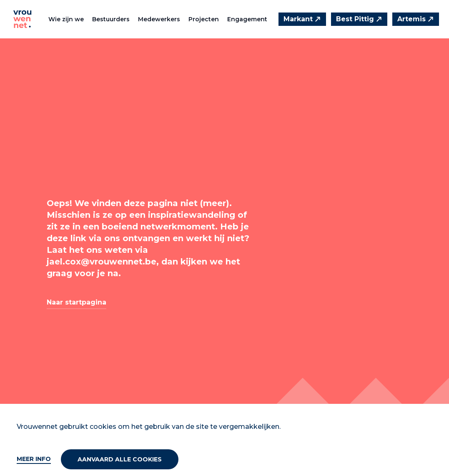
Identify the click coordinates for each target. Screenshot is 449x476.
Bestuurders (111, 19)
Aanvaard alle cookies (120, 459)
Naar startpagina (77, 302)
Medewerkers (159, 19)
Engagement (247, 19)
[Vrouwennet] (23, 19)
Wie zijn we (66, 19)
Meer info (34, 459)
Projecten (204, 19)
